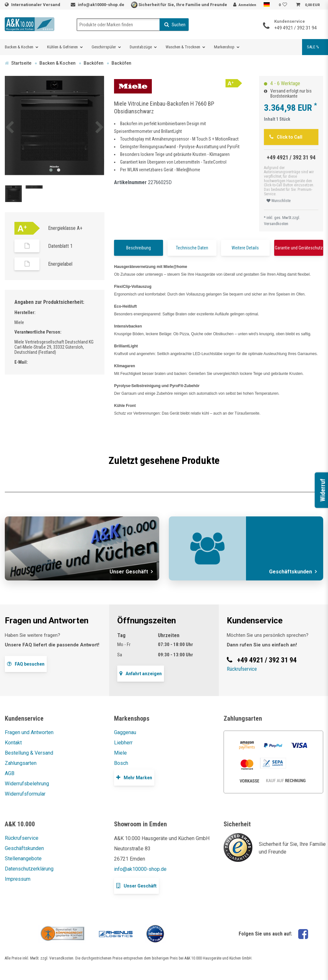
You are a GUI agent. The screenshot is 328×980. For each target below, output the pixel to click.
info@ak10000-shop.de (101, 5)
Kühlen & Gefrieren (62, 47)
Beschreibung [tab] (139, 248)
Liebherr (123, 743)
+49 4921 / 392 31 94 (295, 28)
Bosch (121, 763)
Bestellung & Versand (29, 753)
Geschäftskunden (24, 848)
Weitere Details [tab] (245, 248)
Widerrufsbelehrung (27, 784)
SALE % (313, 47)
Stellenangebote (23, 859)
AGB (10, 773)
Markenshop (224, 47)
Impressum (18, 879)
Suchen (175, 25)
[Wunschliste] (284, 5)
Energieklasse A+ (65, 228)
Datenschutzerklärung (29, 869)
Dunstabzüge (141, 47)
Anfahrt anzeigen (141, 673)
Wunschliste (279, 201)
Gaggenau (125, 732)
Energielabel (60, 264)
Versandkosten (276, 224)
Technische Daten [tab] (192, 248)
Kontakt (13, 743)
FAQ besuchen (26, 664)
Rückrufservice (242, 669)
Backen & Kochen (19, 47)
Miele (120, 753)
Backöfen (94, 63)
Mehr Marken (134, 778)
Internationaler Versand (36, 5)
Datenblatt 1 (60, 246)
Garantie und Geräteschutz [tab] (299, 248)
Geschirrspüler (104, 47)
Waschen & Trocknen (183, 47)
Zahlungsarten (21, 763)
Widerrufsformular (25, 794)
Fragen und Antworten (29, 732)
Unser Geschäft (136, 886)
